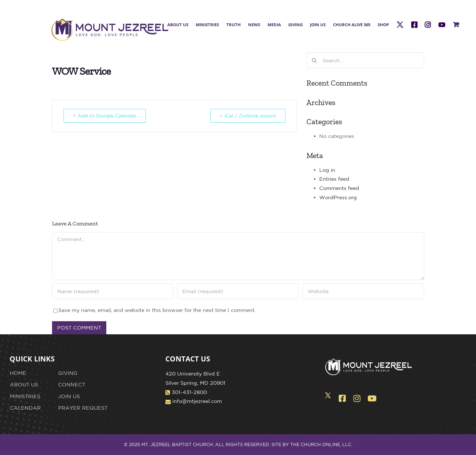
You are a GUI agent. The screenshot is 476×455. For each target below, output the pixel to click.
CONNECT (72, 384)
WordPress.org (338, 197)
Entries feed (334, 179)
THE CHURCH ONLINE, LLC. (321, 444)
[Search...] (365, 60)
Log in (327, 170)
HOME (18, 373)
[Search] (314, 60)
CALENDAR (25, 408)
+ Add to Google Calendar (105, 116)
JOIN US (69, 396)
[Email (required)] (238, 291)
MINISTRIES (25, 396)
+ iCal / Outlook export (248, 116)
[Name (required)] (113, 291)
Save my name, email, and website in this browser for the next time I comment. (157, 310)
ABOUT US (24, 384)
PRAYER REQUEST (83, 408)
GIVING (68, 373)
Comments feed (339, 188)
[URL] (363, 291)
